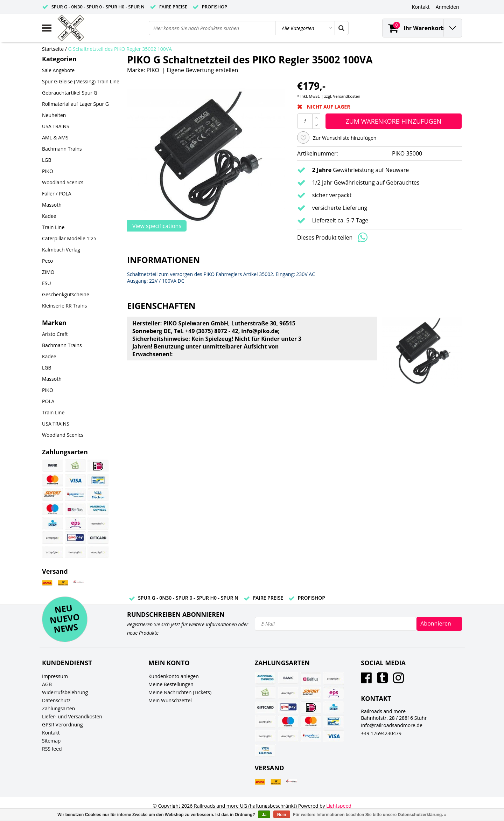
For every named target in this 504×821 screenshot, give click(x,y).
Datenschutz (56, 700)
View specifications (157, 226)
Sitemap (51, 741)
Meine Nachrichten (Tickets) (180, 692)
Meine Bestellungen (171, 684)
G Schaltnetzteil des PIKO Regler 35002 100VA (120, 49)
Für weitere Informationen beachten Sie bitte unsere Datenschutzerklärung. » (370, 815)
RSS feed (52, 749)
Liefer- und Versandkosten (72, 716)
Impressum (55, 676)
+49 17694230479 (381, 733)
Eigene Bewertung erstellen (203, 70)
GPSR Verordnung (62, 725)
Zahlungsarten (58, 708)
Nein (282, 815)
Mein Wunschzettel (170, 700)
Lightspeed (339, 806)
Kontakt (51, 733)
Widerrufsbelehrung (65, 692)
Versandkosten (347, 96)
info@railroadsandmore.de (392, 725)
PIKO (153, 70)
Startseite (53, 49)
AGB (47, 684)
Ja (264, 815)
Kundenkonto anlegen (174, 676)
